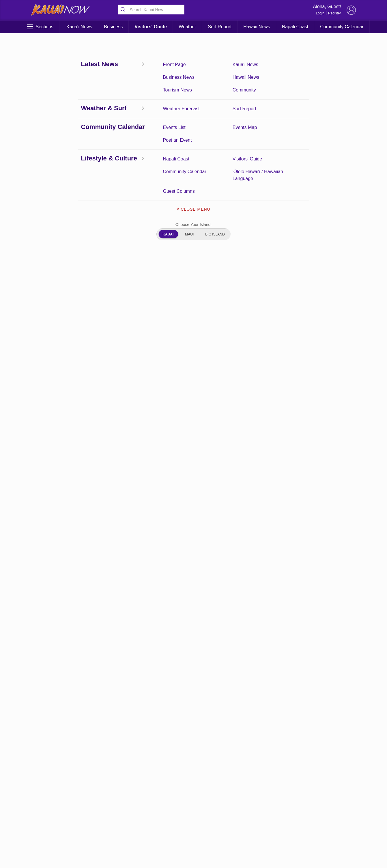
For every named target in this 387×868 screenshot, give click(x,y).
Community (102, 810)
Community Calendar (342, 27)
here (195, 236)
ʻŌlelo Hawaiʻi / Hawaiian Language (102, 822)
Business (113, 27)
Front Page (54, 783)
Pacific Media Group (325, 810)
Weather (187, 27)
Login (320, 13)
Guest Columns (54, 819)
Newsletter (193, 809)
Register (335, 13)
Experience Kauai (102, 834)
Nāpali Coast (295, 27)
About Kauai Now (193, 785)
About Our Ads (194, 821)
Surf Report (220, 27)
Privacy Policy (294, 821)
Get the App (194, 797)
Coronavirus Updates (54, 110)
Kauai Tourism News (102, 801)
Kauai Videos (54, 834)
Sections (40, 27)
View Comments (136, 750)
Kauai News (102, 783)
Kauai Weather (102, 792)
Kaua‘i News (79, 27)
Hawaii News (257, 27)
